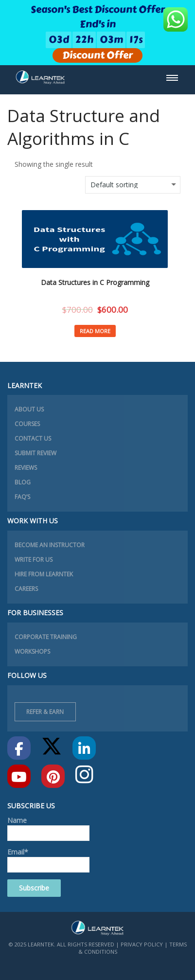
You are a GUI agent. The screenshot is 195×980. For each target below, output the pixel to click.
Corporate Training (46, 637)
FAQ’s (22, 497)
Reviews (26, 468)
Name (48, 828)
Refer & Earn (45, 712)
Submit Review (35, 453)
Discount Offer (97, 55)
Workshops (32, 651)
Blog (23, 482)
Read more (95, 331)
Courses (27, 424)
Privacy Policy (142, 944)
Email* (48, 860)
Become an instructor (50, 545)
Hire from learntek (44, 574)
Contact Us (33, 438)
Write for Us (34, 560)
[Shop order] (133, 185)
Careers (26, 589)
